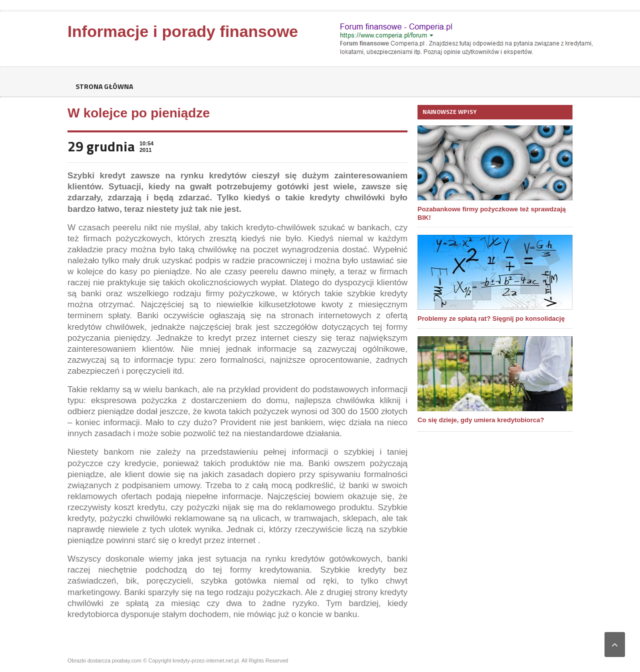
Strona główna (104, 86)
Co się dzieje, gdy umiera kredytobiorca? (481, 420)
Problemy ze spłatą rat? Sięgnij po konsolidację (491, 319)
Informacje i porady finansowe (183, 31)
